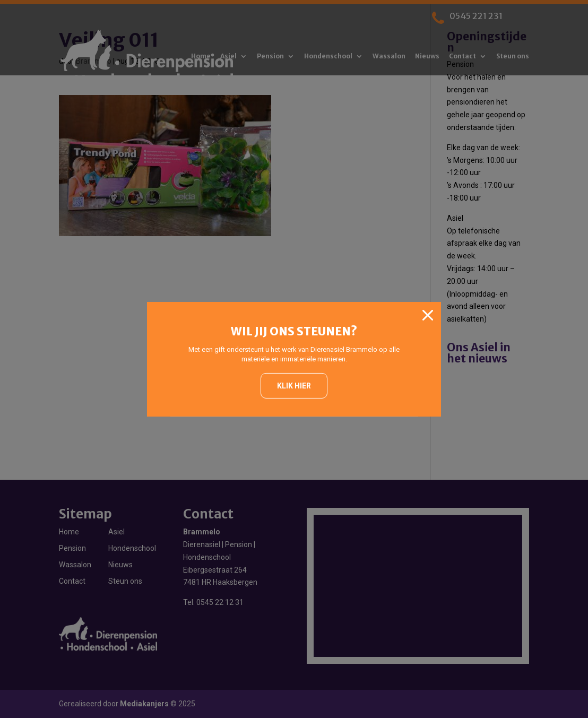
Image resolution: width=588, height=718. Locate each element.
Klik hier (294, 386)
